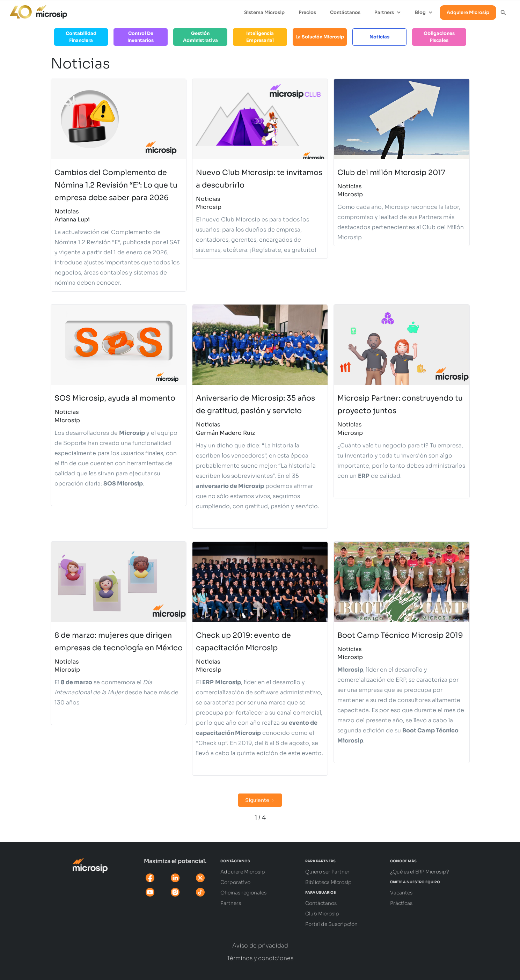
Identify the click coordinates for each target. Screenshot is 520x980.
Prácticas (401, 903)
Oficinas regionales (243, 893)
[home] (35, 10)
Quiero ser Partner (327, 872)
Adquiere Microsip (468, 12)
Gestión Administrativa (200, 37)
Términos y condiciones (260, 958)
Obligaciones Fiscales (439, 37)
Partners (231, 903)
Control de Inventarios (141, 37)
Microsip (209, 207)
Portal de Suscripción (331, 924)
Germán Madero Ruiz (225, 433)
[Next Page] (260, 800)
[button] (388, 13)
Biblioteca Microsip (328, 882)
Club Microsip (322, 914)
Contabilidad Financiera (81, 37)
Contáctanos (345, 12)
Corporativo (235, 882)
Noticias (379, 37)
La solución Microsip (320, 37)
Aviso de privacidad (260, 946)
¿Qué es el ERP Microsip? (420, 872)
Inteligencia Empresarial (260, 37)
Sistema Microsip (264, 12)
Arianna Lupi (72, 220)
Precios (307, 12)
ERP (401, 680)
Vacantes (401, 893)
